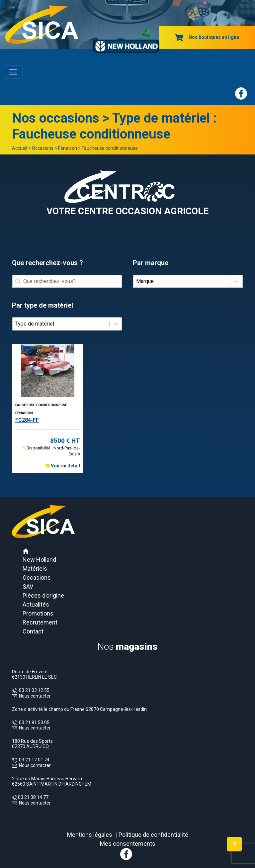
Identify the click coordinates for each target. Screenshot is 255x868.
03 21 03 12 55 (33, 690)
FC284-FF (27, 420)
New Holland (39, 560)
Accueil (20, 148)
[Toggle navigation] (13, 72)
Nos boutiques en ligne (207, 37)
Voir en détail (65, 466)
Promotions (38, 613)
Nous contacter (35, 696)
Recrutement (40, 622)
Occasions (43, 148)
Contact (33, 631)
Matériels (35, 569)
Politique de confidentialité (153, 835)
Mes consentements (128, 844)
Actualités (36, 604)
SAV (28, 586)
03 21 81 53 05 (33, 723)
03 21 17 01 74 (33, 760)
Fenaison (68, 148)
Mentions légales (90, 835)
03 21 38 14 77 (33, 797)
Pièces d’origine (43, 595)
